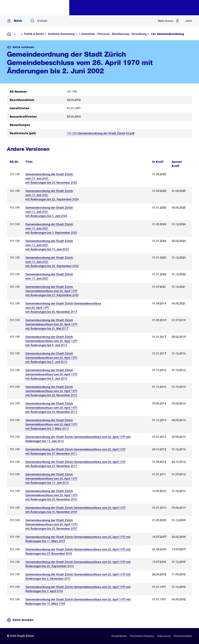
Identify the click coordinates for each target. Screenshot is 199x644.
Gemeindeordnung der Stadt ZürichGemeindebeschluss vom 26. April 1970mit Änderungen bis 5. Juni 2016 (51, 358)
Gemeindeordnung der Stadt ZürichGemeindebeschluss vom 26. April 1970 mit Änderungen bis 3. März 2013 (51, 424)
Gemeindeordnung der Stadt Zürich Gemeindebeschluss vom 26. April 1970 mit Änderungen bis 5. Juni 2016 (51, 341)
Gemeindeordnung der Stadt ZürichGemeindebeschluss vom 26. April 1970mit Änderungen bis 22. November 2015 (51, 391)
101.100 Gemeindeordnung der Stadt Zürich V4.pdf (101, 133)
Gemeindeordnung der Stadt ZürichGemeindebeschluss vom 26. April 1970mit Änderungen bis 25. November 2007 (51, 524)
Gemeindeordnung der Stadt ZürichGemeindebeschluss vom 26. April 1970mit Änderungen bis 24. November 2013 (51, 408)
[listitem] (119, 636)
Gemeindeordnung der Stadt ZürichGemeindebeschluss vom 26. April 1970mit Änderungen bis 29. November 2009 (51, 495)
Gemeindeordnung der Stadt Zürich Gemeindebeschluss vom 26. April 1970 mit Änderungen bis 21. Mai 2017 (51, 324)
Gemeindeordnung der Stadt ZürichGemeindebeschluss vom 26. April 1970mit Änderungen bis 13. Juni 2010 (51, 479)
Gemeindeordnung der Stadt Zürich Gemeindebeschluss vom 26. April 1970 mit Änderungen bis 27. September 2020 (52, 291)
